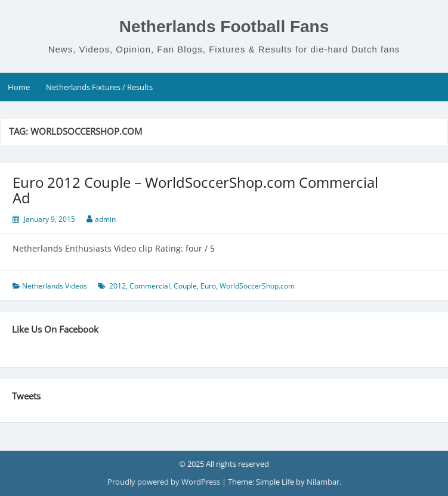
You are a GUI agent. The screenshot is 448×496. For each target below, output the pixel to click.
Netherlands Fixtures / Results (99, 87)
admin (105, 219)
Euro (208, 286)
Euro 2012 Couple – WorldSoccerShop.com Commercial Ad (195, 190)
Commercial (150, 286)
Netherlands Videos (55, 286)
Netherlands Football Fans (224, 27)
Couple (185, 286)
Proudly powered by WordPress (165, 482)
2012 (118, 286)
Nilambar (323, 482)
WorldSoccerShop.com (257, 286)
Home (19, 87)
